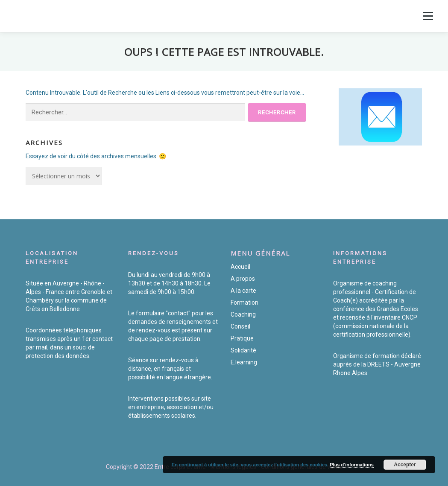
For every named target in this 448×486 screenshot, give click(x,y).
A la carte (243, 291)
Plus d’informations (352, 465)
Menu (428, 16)
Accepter (405, 465)
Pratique (242, 338)
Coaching (243, 314)
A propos (243, 279)
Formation (244, 303)
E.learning (244, 362)
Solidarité (243, 350)
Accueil (240, 267)
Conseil (240, 326)
